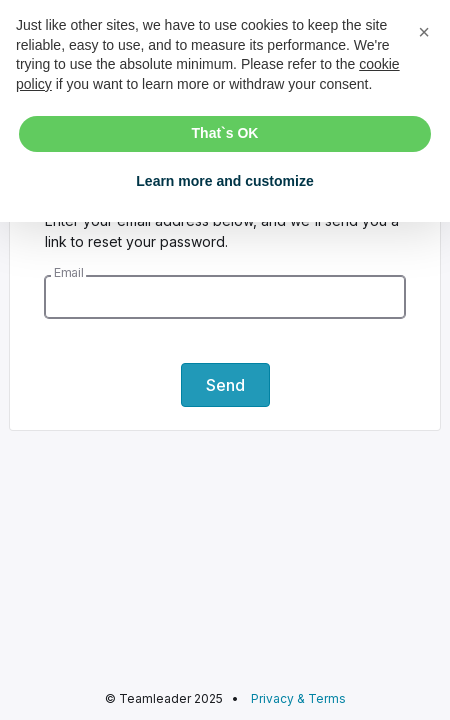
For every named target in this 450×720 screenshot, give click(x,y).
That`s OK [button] (225, 133)
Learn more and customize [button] (224, 181)
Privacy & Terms (298, 698)
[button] (424, 32)
